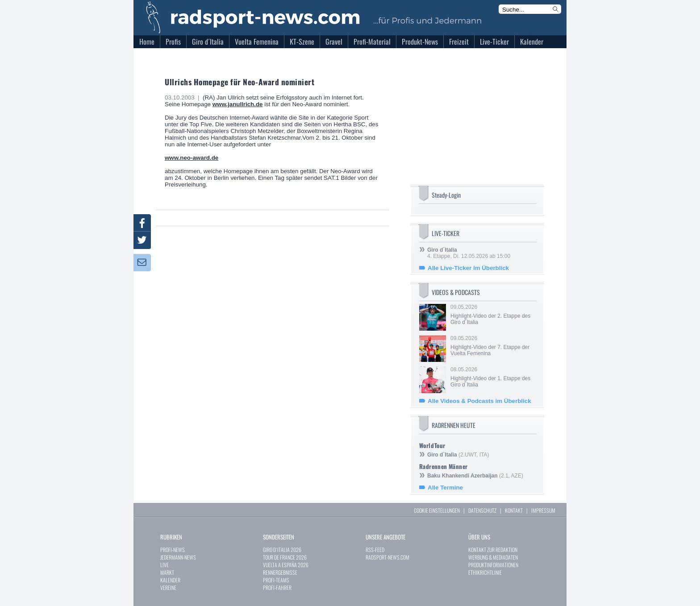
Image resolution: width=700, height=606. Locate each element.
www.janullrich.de (238, 104)
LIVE (165, 565)
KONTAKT (514, 510)
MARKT (167, 572)
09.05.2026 (493, 315)
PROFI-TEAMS (276, 580)
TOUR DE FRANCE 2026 (285, 557)
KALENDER (170, 580)
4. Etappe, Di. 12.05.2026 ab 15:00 (469, 253)
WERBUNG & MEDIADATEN (493, 557)
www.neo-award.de (192, 158)
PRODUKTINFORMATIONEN (493, 565)
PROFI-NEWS (173, 550)
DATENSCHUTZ (482, 510)
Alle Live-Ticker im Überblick (468, 268)
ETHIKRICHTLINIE (485, 572)
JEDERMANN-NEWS (178, 557)
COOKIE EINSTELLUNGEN (437, 510)
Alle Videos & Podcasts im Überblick (479, 401)
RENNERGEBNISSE (280, 572)
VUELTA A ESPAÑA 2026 (286, 565)
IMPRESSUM (543, 510)
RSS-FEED (375, 550)
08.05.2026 (493, 377)
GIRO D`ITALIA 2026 (282, 550)
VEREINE (168, 587)
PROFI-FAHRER (277, 587)
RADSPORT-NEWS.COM (387, 557)
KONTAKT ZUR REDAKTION (493, 550)
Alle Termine (445, 488)
